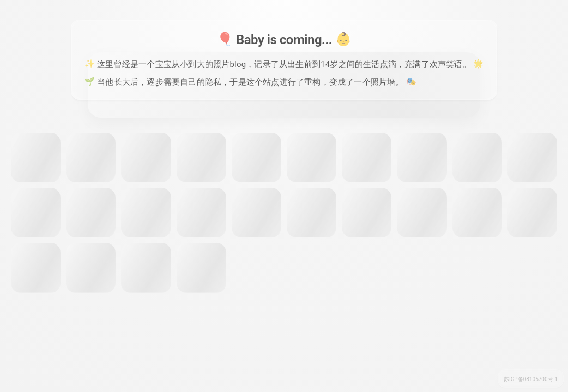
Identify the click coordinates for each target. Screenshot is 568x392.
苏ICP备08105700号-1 (531, 379)
